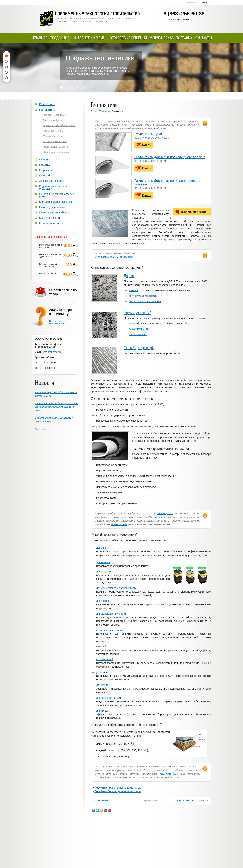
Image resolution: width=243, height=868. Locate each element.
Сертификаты (125, 257)
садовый (101, 647)
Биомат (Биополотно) (52, 207)
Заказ (169, 38)
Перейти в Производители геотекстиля (117, 791)
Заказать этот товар (193, 212)
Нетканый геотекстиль (54, 115)
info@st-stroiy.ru (52, 352)
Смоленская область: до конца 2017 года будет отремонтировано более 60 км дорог (56, 407)
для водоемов (105, 572)
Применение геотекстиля (56, 152)
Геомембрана (47, 176)
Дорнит (129, 276)
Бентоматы (102, 800)
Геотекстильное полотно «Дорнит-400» (51, 246)
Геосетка (44, 165)
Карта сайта (55, 3)
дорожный (102, 548)
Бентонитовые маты (51, 223)
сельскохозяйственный (110, 630)
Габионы (44, 160)
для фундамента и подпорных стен (117, 588)
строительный (105, 659)
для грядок (103, 711)
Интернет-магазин (89, 38)
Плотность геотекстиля (55, 141)
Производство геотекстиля (57, 147)
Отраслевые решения (128, 38)
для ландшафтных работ (111, 614)
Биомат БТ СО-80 (48, 273)
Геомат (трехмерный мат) (54, 212)
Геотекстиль (47, 110)
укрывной (102, 672)
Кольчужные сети (50, 218)
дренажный (103, 562)
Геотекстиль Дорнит (53, 120)
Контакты (47, 3)
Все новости (41, 429)
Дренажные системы (52, 181)
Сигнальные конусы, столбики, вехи (58, 195)
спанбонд (134, 290)
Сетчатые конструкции (191, 800)
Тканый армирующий (139, 348)
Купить (147, 145)
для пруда (102, 685)
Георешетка (46, 170)
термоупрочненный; (139, 329)
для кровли (103, 601)
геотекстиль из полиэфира (143, 296)
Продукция (60, 38)
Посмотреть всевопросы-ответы (57, 322)
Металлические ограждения (56, 202)
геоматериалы (165, 514)
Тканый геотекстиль (53, 131)
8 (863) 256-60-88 (184, 14)
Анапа (204, 2)
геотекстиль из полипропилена (145, 301)
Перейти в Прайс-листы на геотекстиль (118, 788)
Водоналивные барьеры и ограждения (55, 187)
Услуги (156, 38)
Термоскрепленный (138, 312)
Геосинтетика (47, 104)
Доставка (184, 38)
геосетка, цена (119, 524)
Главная (38, 3)
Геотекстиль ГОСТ (106, 257)
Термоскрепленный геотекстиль (59, 126)
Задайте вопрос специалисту (61, 312)
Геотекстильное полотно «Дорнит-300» (51, 256)
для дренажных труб (109, 698)
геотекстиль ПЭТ (138, 335)
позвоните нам (169, 774)
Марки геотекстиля (53, 136)
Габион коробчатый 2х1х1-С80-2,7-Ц (48, 265)
